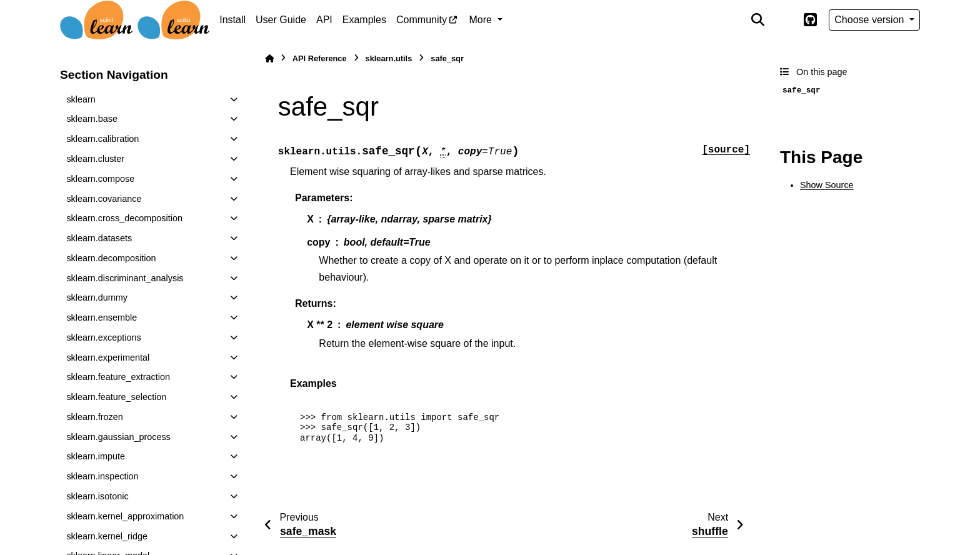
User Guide (281, 20)
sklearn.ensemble (102, 317)
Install (232, 20)
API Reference (320, 58)
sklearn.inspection (102, 476)
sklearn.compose (100, 179)
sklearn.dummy (97, 297)
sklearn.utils (389, 58)
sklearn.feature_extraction (118, 377)
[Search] (758, 20)
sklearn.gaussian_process (118, 437)
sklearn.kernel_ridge (107, 536)
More (482, 20)
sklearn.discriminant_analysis (125, 278)
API (324, 20)
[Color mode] (784, 20)
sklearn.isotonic (97, 496)
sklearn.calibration (102, 139)
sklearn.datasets (99, 238)
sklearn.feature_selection (116, 397)
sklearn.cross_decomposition (124, 218)
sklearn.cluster (95, 159)
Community (422, 20)
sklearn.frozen (94, 417)
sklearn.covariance (104, 199)
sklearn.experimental (108, 357)
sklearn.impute (96, 456)
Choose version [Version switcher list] (871, 20)
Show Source (827, 185)
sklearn (81, 99)
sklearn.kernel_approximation (125, 516)
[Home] (269, 58)
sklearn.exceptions (103, 337)
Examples (364, 20)
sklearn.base (92, 119)
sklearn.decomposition (111, 258)
